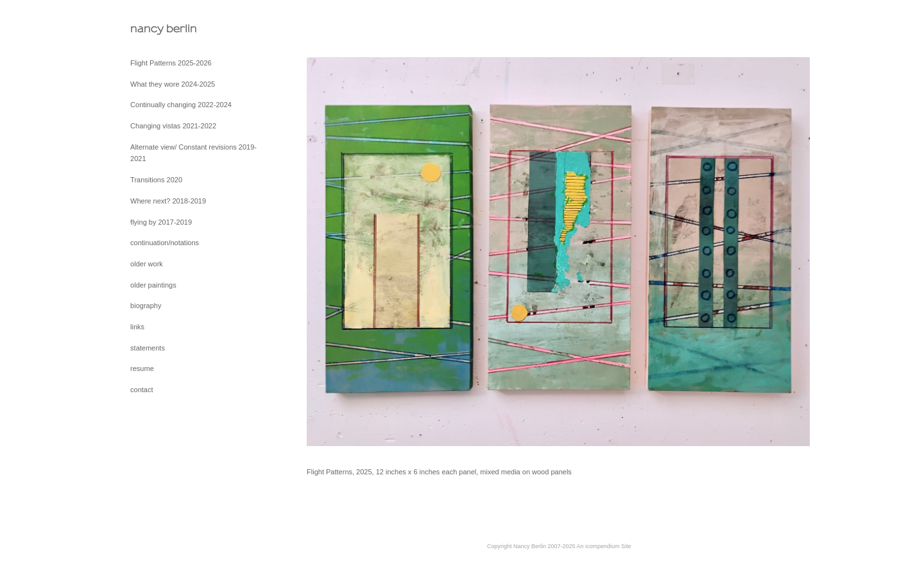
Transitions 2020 (156, 180)
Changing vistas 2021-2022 (173, 126)
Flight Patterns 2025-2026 (171, 63)
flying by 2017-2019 (161, 222)
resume (142, 368)
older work (147, 264)
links (137, 327)
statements (148, 348)
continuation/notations (165, 243)
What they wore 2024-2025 (173, 84)
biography (146, 306)
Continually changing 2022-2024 (181, 105)
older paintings (153, 285)
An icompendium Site (604, 546)
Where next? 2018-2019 (168, 201)
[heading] (162, 29)
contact (141, 390)
